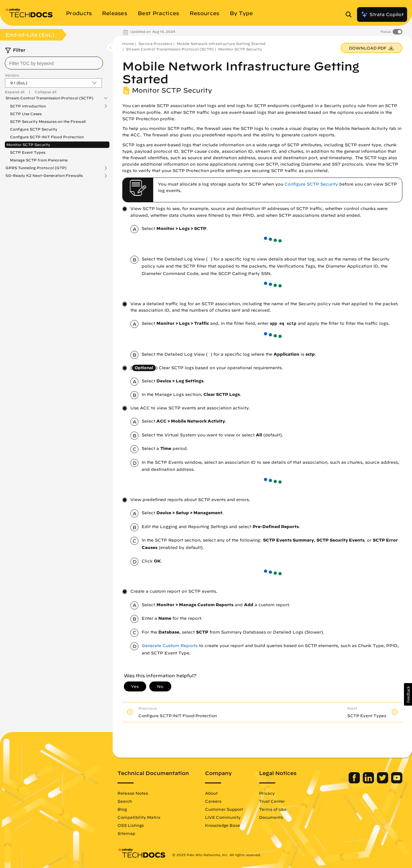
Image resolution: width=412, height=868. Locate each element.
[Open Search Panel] (351, 14)
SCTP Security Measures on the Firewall (48, 121)
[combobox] (54, 63)
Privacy (267, 793)
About (211, 793)
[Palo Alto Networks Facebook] (355, 782)
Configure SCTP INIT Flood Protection (47, 137)
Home (128, 44)
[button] (408, 694)
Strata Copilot (382, 14)
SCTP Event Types (28, 152)
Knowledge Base (223, 825)
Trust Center (272, 801)
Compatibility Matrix (139, 817)
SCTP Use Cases (26, 114)
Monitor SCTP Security (28, 145)
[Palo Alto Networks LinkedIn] (369, 782)
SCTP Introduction (28, 106)
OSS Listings (131, 825)
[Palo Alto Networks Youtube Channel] (397, 782)
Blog (122, 809)
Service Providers (155, 44)
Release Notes (133, 793)
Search (125, 801)
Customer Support (224, 809)
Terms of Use (273, 809)
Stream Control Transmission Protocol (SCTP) (49, 98)
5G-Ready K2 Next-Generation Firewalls (44, 176)
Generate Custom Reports (170, 646)
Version (12, 75)
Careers (213, 801)
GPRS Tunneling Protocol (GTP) (36, 168)
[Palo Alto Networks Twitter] (383, 782)
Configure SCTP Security (34, 129)
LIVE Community (223, 817)
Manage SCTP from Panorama (39, 160)
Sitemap (126, 833)
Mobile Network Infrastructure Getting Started (221, 44)
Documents (271, 817)
